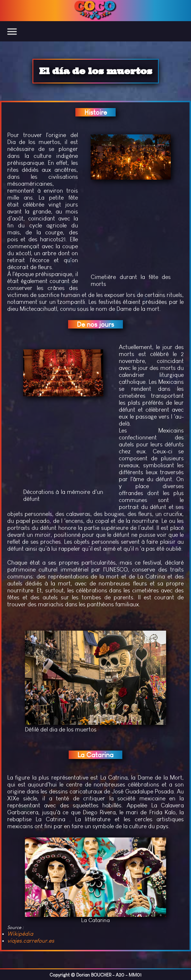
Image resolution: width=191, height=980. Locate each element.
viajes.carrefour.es (31, 941)
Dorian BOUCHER (94, 975)
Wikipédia (20, 934)
